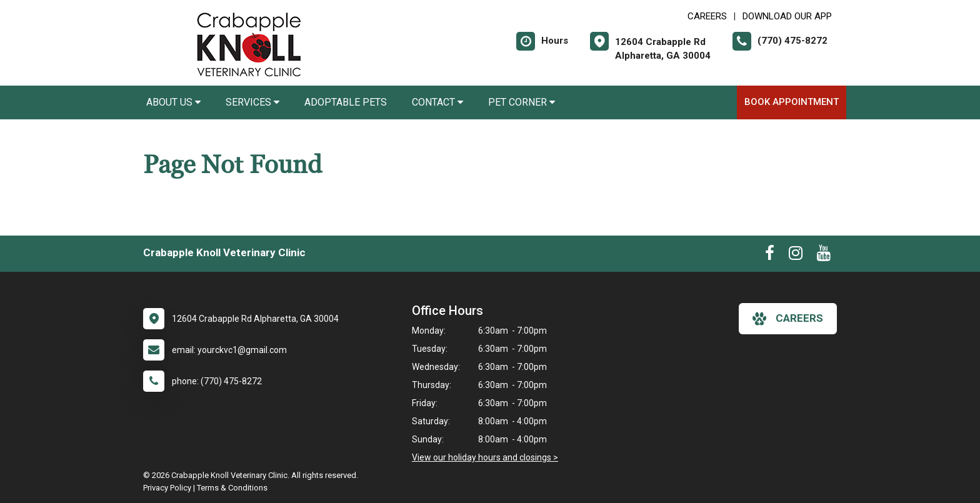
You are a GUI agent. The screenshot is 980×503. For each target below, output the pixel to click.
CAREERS (707, 16)
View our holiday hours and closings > (485, 457)
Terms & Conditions (232, 488)
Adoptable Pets (346, 102)
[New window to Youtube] (824, 256)
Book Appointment (792, 102)
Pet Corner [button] (522, 102)
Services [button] (252, 102)
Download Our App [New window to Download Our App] (787, 16)
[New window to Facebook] (770, 256)
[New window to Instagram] (796, 256)
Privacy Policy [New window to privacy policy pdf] (167, 488)
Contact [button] (437, 102)
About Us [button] (173, 102)
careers (788, 319)
